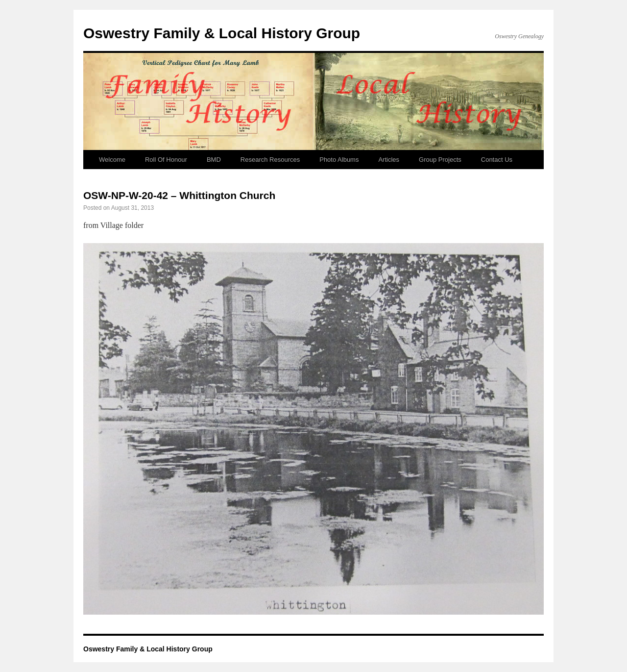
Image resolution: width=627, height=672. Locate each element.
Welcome (112, 160)
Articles (389, 160)
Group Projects (440, 160)
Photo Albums (339, 160)
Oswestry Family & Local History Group (222, 33)
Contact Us (497, 160)
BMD (214, 160)
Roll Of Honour (166, 160)
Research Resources (270, 160)
